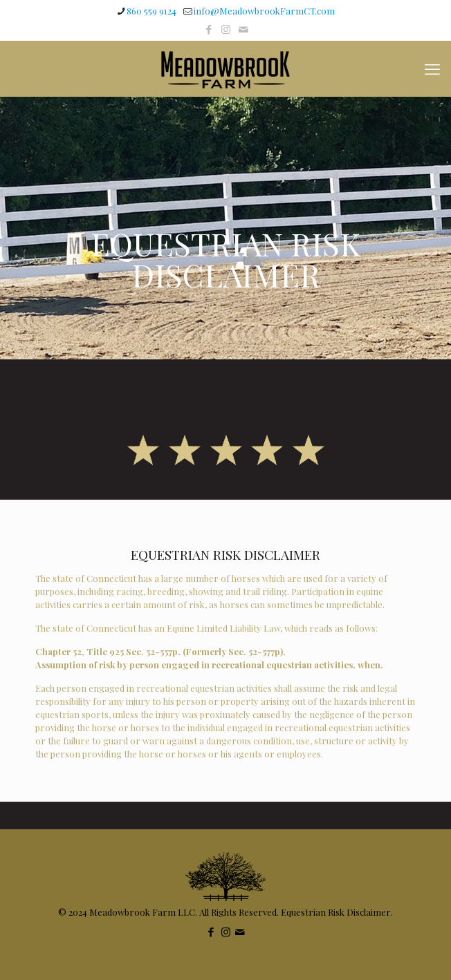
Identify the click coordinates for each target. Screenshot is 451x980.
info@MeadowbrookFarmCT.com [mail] (264, 11)
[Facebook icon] (209, 29)
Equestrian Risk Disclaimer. (337, 912)
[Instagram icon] (226, 29)
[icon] (243, 29)
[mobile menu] (432, 68)
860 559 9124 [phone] (151, 11)
